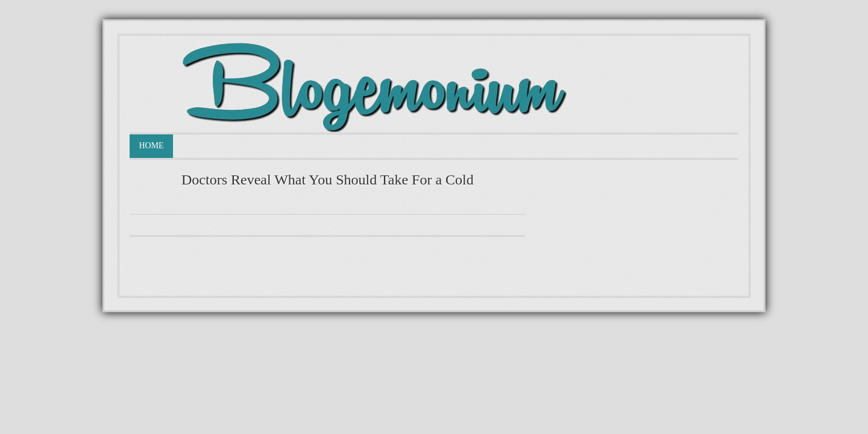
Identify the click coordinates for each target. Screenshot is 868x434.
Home (151, 146)
